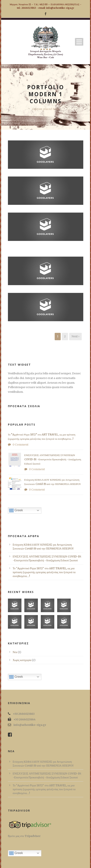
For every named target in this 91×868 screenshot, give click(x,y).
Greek (16, 511)
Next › (75, 336)
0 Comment (20, 445)
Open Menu (79, 42)
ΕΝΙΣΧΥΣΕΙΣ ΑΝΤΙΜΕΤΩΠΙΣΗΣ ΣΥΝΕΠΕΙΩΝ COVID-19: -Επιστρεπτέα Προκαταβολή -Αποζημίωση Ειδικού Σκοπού (53, 459)
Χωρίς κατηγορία (22, 660)
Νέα (15, 652)
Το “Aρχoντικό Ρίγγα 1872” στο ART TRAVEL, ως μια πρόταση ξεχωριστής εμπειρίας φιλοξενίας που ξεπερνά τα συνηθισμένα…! (44, 572)
